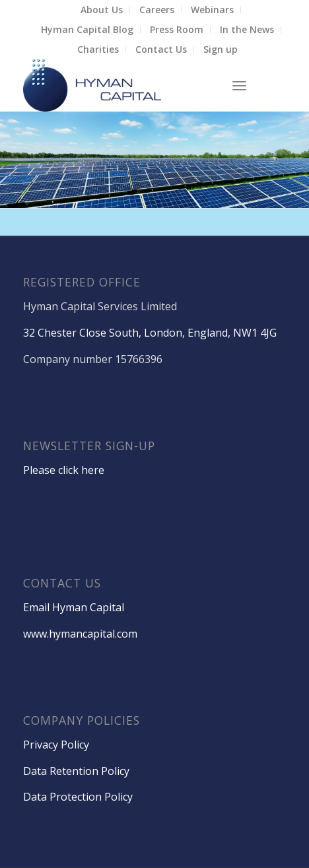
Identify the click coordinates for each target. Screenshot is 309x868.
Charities (98, 49)
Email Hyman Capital (74, 607)
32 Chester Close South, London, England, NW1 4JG (150, 333)
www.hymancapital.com (80, 634)
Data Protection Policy (78, 797)
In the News (247, 29)
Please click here (64, 470)
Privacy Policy (56, 745)
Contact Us (161, 49)
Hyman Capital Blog (87, 29)
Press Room (177, 29)
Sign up (221, 49)
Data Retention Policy (76, 771)
